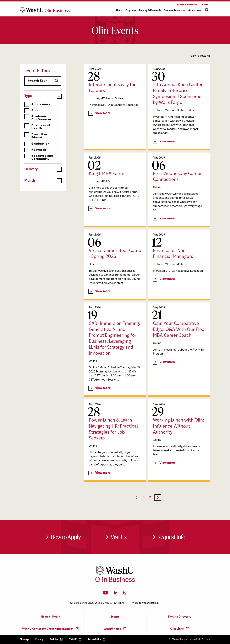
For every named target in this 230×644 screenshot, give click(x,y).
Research (35, 150)
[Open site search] (207, 10)
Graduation (37, 144)
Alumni (34, 111)
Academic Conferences (38, 118)
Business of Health (37, 127)
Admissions (37, 104)
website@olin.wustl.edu (146, 603)
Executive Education (36, 136)
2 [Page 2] (150, 497)
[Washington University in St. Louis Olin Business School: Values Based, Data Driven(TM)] (115, 581)
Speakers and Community (39, 157)
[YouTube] (106, 594)
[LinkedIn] (116, 594)
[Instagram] (125, 594)
